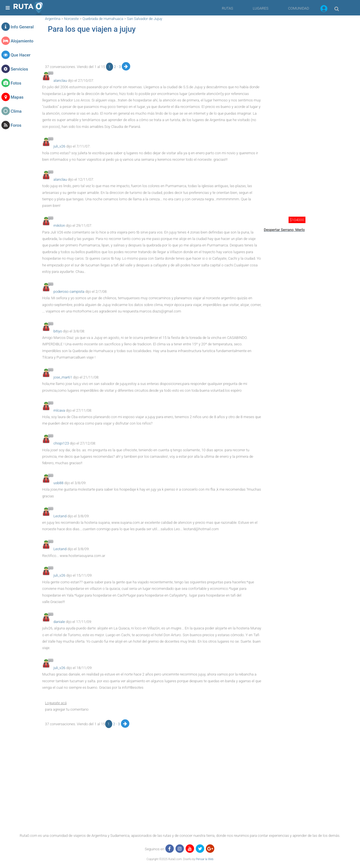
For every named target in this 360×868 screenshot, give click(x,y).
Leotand (60, 516)
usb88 (58, 483)
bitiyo (58, 331)
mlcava (59, 410)
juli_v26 (59, 146)
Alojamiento (22, 41)
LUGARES (261, 8)
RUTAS (228, 8)
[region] (152, 49)
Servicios (19, 69)
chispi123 (61, 443)
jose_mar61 (63, 377)
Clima (16, 111)
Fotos (16, 83)
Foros (16, 125)
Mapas (17, 97)
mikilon (59, 226)
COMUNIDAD (299, 8)
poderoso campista (69, 292)
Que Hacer (21, 55)
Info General (22, 27)
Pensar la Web (205, 859)
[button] (324, 10)
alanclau (60, 81)
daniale (59, 622)
